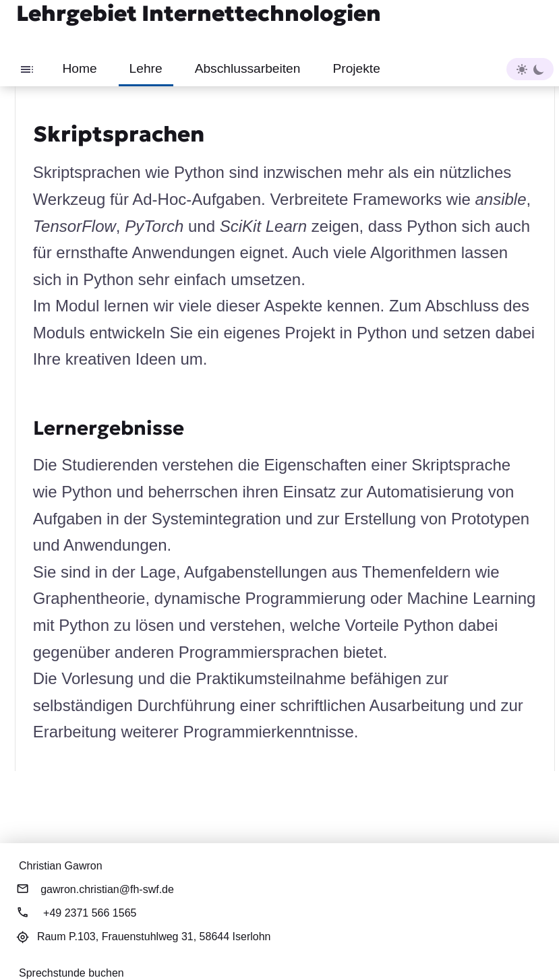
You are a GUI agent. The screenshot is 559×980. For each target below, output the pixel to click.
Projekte (356, 68)
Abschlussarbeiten (248, 68)
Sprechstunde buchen (71, 973)
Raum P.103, (154, 937)
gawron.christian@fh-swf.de (107, 889)
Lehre (146, 68)
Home (79, 68)
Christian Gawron (61, 866)
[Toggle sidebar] (27, 69)
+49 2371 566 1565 (90, 913)
